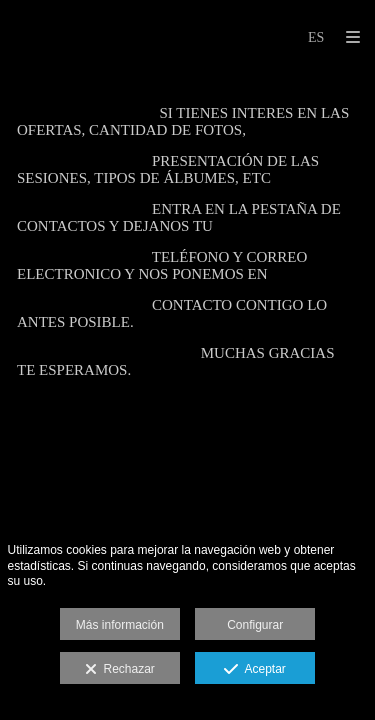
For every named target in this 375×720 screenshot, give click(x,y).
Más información (120, 625)
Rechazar (120, 670)
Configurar (255, 625)
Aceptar (254, 670)
